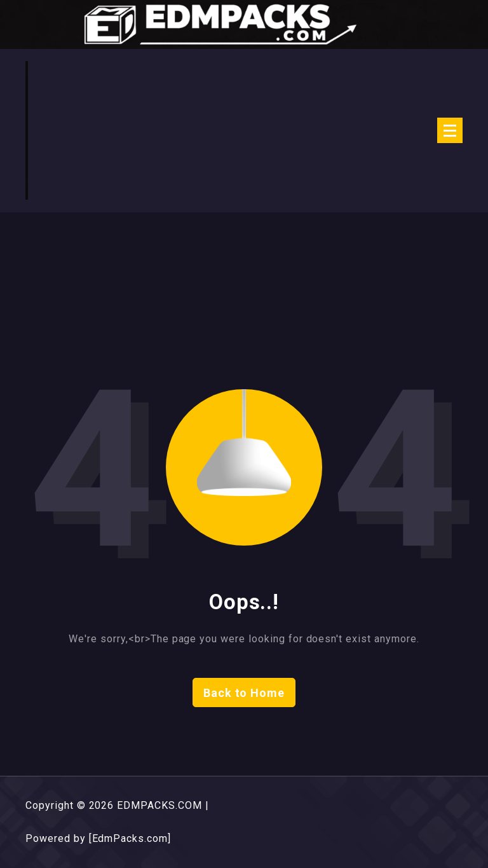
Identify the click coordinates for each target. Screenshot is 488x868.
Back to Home (244, 693)
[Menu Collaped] (450, 130)
